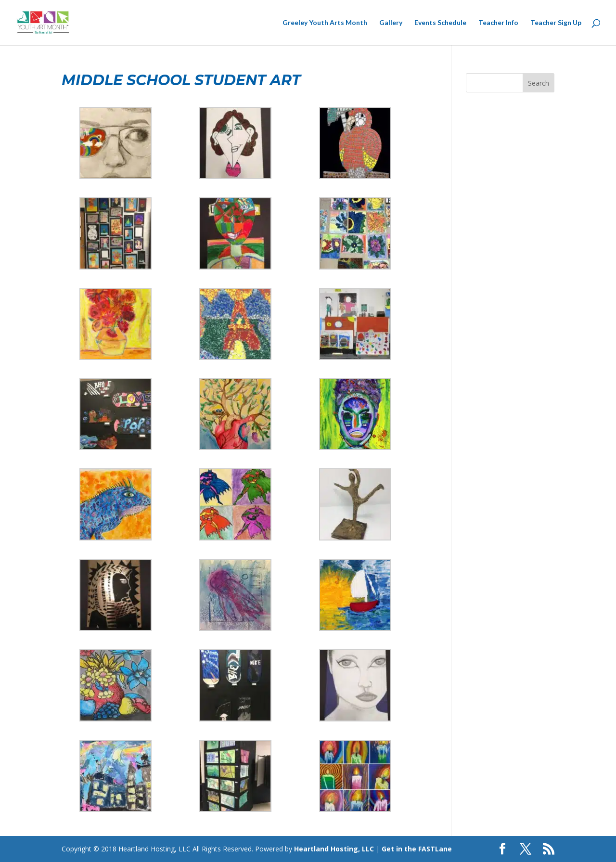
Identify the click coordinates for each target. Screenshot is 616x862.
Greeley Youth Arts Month (325, 23)
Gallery (391, 23)
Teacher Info (498, 23)
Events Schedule (440, 23)
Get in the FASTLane (417, 849)
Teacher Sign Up (556, 23)
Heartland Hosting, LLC (334, 849)
